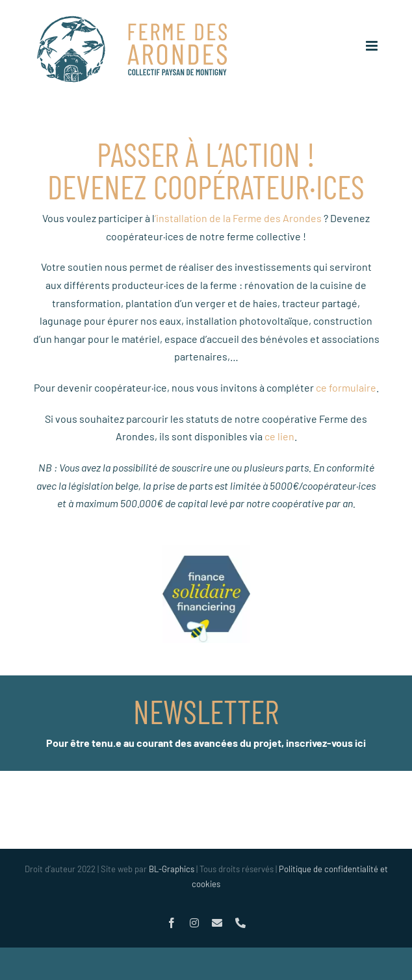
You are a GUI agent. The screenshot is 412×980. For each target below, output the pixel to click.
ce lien (279, 436)
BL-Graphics (172, 869)
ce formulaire (346, 387)
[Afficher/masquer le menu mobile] (373, 46)
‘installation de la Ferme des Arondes (238, 218)
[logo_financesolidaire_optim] (206, 550)
